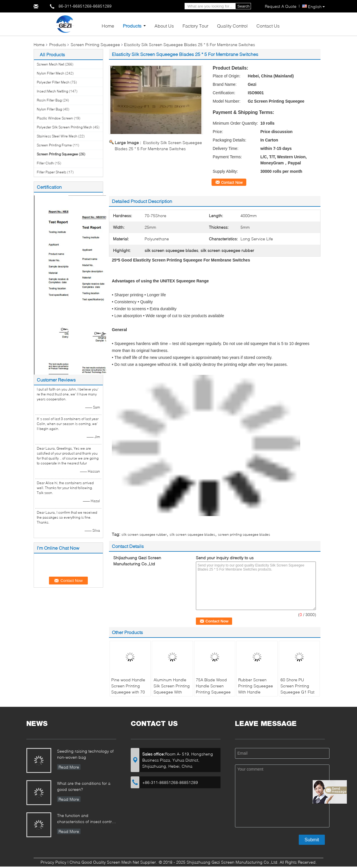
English (316, 7)
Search (243, 6)
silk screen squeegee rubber (144, 534)
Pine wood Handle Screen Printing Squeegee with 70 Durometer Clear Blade (128, 692)
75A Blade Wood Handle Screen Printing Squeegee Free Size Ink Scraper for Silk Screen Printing (213, 695)
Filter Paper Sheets (52, 172)
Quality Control (232, 26)
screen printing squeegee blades (244, 534)
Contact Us (268, 26)
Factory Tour (195, 26)
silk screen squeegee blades (192, 534)
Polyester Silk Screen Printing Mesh (64, 127)
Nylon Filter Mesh (51, 73)
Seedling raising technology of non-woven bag (85, 754)
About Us (164, 26)
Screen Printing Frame (54, 145)
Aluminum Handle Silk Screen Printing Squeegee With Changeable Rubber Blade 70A (172, 692)
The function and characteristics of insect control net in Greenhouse (86, 819)
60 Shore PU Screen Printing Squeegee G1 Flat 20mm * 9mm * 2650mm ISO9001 (297, 692)
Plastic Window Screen (55, 118)
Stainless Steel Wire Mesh (57, 136)
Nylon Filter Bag (49, 109)
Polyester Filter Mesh (53, 82)
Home (108, 26)
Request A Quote (281, 6)
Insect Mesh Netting (52, 91)
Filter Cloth (45, 163)
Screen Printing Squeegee (95, 45)
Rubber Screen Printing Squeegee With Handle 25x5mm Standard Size (256, 692)
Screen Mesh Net (50, 64)
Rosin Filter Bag (49, 100)
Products (132, 26)
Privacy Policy (53, 862)
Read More (69, 767)
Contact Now (232, 182)
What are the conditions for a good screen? (84, 786)
